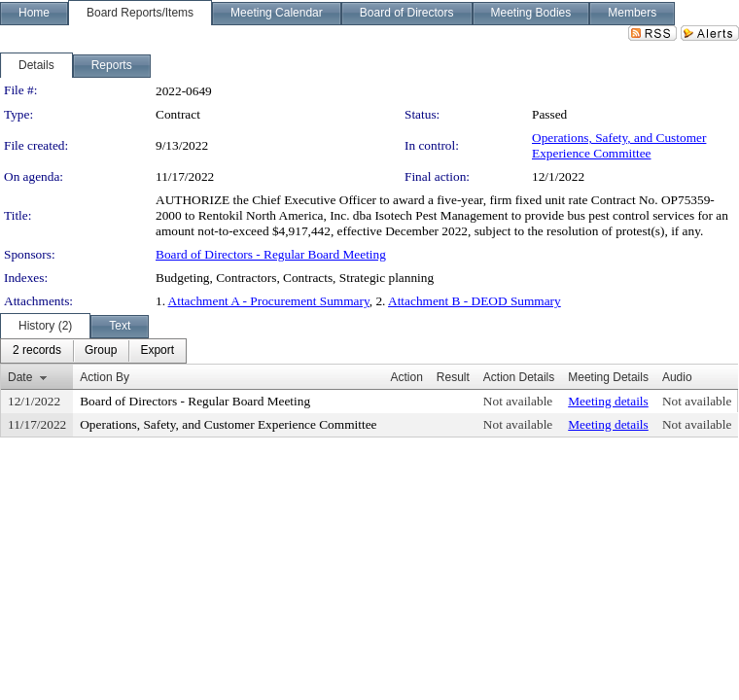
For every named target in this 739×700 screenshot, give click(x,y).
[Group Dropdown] (101, 351)
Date (20, 377)
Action (406, 377)
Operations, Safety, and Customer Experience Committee (619, 145)
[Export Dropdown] (157, 351)
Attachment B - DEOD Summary (475, 301)
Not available (518, 401)
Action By (105, 377)
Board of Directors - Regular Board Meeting (271, 254)
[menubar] (93, 351)
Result (453, 377)
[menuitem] (37, 351)
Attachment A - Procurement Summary (269, 301)
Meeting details (608, 401)
